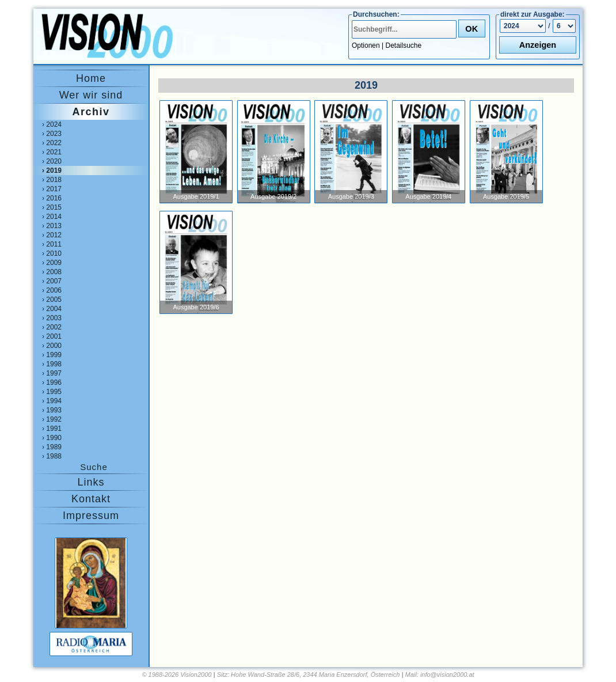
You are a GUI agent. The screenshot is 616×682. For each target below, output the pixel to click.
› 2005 (52, 300)
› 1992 (52, 419)
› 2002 (52, 327)
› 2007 (52, 281)
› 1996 (52, 382)
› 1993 (52, 410)
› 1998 (52, 364)
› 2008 (52, 272)
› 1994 (52, 401)
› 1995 (52, 392)
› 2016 (52, 198)
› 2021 (52, 152)
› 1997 (52, 373)
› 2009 (52, 263)
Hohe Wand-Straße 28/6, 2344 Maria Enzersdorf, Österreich (315, 675)
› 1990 (52, 438)
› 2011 (52, 244)
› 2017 (52, 189)
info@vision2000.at (447, 675)
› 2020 (52, 161)
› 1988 (52, 456)
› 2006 (52, 290)
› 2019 (52, 170)
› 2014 (52, 217)
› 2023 (52, 134)
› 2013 (52, 226)
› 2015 (52, 207)
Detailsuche (404, 46)
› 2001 (52, 336)
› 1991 (52, 429)
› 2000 (52, 346)
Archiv (91, 112)
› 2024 (52, 124)
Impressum (91, 516)
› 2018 (52, 180)
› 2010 (52, 253)
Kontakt (91, 499)
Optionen (366, 46)
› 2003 (52, 318)
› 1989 (52, 447)
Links (91, 482)
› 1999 (52, 355)
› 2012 (52, 235)
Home (91, 78)
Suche (94, 467)
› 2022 (52, 143)
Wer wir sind (91, 95)
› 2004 (52, 309)
